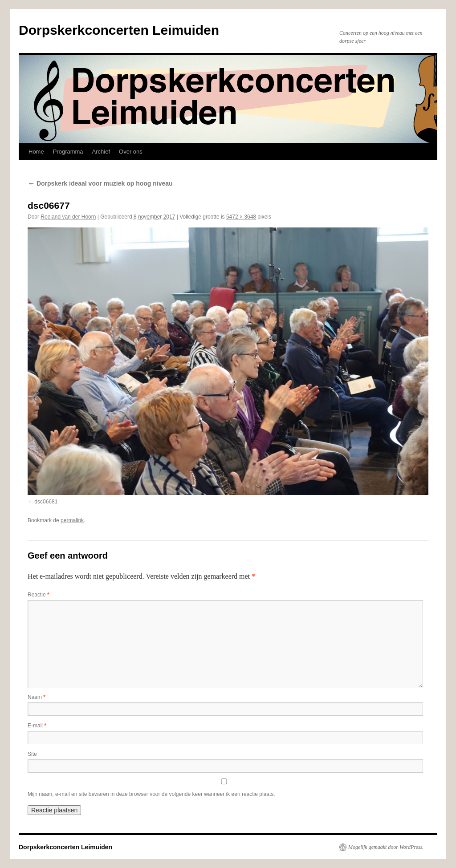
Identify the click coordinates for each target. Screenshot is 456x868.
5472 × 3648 (241, 217)
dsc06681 (46, 502)
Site (32, 754)
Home (36, 152)
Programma (68, 152)
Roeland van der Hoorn (68, 217)
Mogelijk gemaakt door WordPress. (386, 847)
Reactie (39, 595)
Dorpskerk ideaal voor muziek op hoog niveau (100, 183)
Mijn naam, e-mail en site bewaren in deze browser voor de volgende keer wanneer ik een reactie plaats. (151, 794)
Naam (37, 697)
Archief (101, 152)
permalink (72, 520)
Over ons (131, 152)
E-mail (37, 726)
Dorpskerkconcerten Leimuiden (119, 30)
